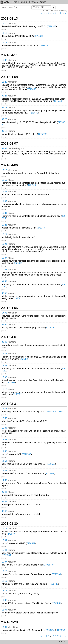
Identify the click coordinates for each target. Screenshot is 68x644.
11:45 (4, 192)
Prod (15, 2)
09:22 (4, 107)
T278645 (61, 630)
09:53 (4, 281)
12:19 (4, 581)
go (54, 7)
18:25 (4, 82)
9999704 (50, 630)
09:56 (4, 324)
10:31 (4, 213)
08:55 (4, 293)
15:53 (4, 354)
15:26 (4, 571)
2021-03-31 (9, 404)
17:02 (4, 313)
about (62, 641)
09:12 (4, 131)
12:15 (4, 591)
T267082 (32, 185)
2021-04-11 (9, 55)
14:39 (4, 480)
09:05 (4, 502)
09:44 (4, 492)
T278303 (52, 26)
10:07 (4, 258)
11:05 (4, 600)
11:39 (4, 201)
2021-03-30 (9, 524)
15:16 (4, 170)
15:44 (4, 540)
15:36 (4, 377)
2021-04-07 (9, 144)
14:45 (4, 471)
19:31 (4, 627)
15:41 (4, 550)
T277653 (32, 89)
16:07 (4, 60)
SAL (5, 2)
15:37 (4, 562)
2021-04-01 (9, 337)
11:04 (4, 610)
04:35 (4, 148)
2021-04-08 (9, 77)
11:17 (4, 43)
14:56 (4, 451)
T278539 (43, 46)
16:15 (4, 529)
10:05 (4, 270)
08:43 (4, 511)
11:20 (4, 23)
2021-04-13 (9, 19)
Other (43, 2)
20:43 (4, 342)
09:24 (4, 96)
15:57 (4, 409)
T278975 (50, 328)
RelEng (23, 2)
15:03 (4, 440)
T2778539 (48, 565)
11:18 (4, 33)
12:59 (4, 180)
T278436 (54, 584)
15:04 (4, 428)
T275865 (58, 101)
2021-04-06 (9, 165)
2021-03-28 (9, 622)
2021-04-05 (9, 308)
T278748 (40, 228)
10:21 (4, 225)
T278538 (38, 36)
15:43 (4, 366)
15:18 (4, 389)
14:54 (4, 461)
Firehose (33, 2)
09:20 (4, 119)
